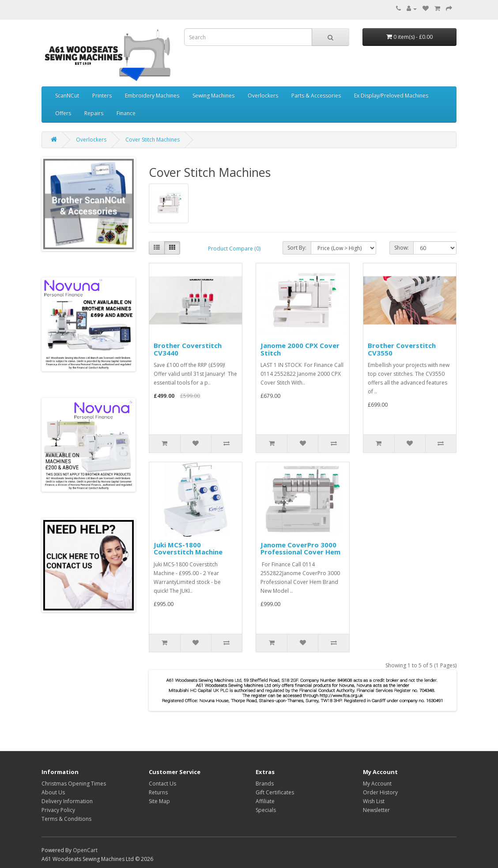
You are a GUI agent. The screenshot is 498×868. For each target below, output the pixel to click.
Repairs (94, 113)
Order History (380, 792)
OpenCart (85, 850)
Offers (63, 113)
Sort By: (297, 248)
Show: (402, 248)
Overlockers (263, 95)
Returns (158, 792)
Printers (102, 95)
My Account (377, 784)
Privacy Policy (58, 810)
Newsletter (376, 810)
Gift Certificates (275, 792)
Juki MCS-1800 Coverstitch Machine (188, 548)
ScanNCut (67, 95)
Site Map (159, 801)
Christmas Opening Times (74, 784)
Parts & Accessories (316, 95)
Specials (266, 810)
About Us (53, 792)
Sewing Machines (213, 95)
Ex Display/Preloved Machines (391, 95)
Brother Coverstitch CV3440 (188, 349)
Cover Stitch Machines (153, 140)
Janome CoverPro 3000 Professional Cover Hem (300, 548)
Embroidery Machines (152, 95)
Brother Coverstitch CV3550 (402, 349)
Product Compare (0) (234, 249)
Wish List (374, 801)
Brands (265, 784)
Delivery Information (67, 801)
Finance (126, 113)
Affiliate (265, 801)
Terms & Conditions (66, 819)
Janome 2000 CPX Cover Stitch (300, 349)
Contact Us (162, 784)
